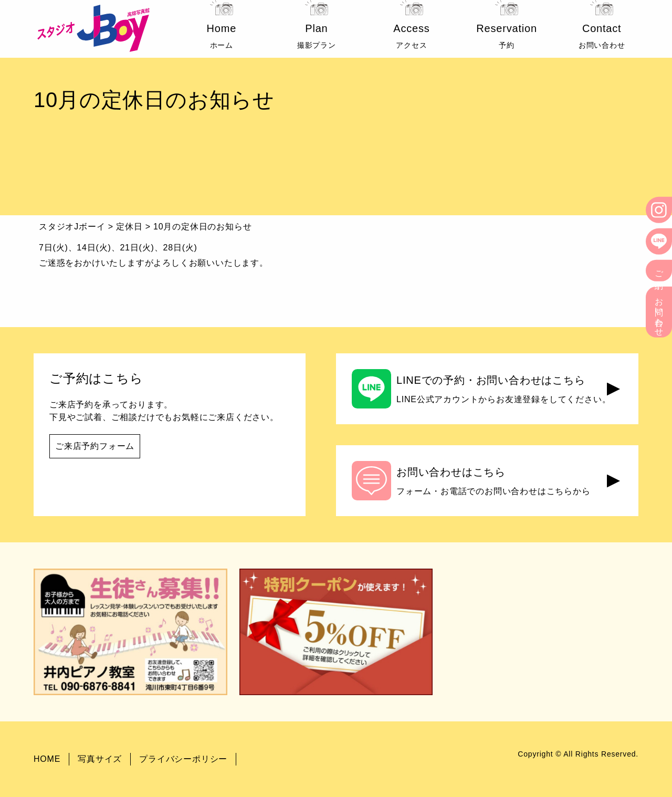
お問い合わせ (659, 312)
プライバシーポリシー (183, 759)
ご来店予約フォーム (95, 446)
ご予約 (659, 270)
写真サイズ (100, 759)
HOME (47, 759)
